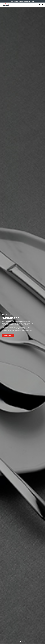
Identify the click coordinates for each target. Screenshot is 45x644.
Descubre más (8, 336)
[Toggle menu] (43, 5)
